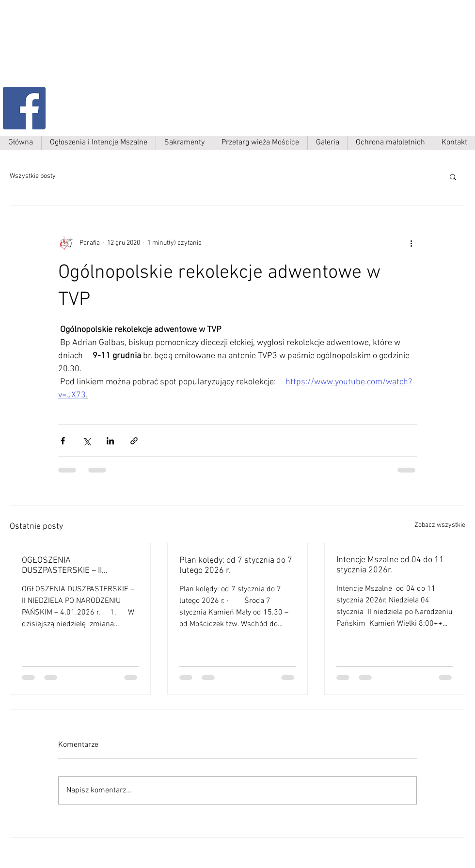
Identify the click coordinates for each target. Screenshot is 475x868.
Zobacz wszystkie (440, 525)
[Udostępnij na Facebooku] (63, 441)
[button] (453, 176)
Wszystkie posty (33, 176)
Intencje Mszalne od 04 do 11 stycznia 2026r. (390, 565)
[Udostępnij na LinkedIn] (110, 441)
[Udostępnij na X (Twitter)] (87, 441)
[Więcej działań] (411, 243)
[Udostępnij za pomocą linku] (134, 441)
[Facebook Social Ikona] (24, 108)
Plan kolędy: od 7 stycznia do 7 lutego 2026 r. (236, 566)
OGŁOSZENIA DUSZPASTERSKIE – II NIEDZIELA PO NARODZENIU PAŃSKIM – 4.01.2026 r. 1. (74, 566)
